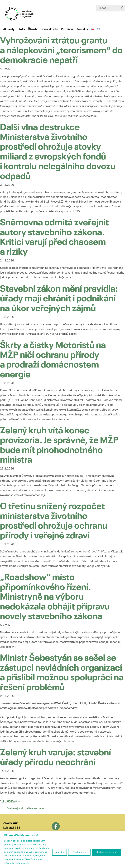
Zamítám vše (79, 852)
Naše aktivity (50, 29)
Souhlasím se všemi (106, 852)
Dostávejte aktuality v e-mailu (25, 809)
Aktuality (9, 29)
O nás (21, 29)
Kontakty (82, 29)
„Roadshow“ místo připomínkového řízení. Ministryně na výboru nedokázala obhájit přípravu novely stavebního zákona (55, 597)
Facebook (56, 826)
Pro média (67, 29)
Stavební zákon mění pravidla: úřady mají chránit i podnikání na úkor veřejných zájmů (59, 299)
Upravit (58, 852)
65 (9, 802)
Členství (33, 29)
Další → (16, 802)
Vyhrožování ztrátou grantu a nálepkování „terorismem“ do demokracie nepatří (61, 51)
